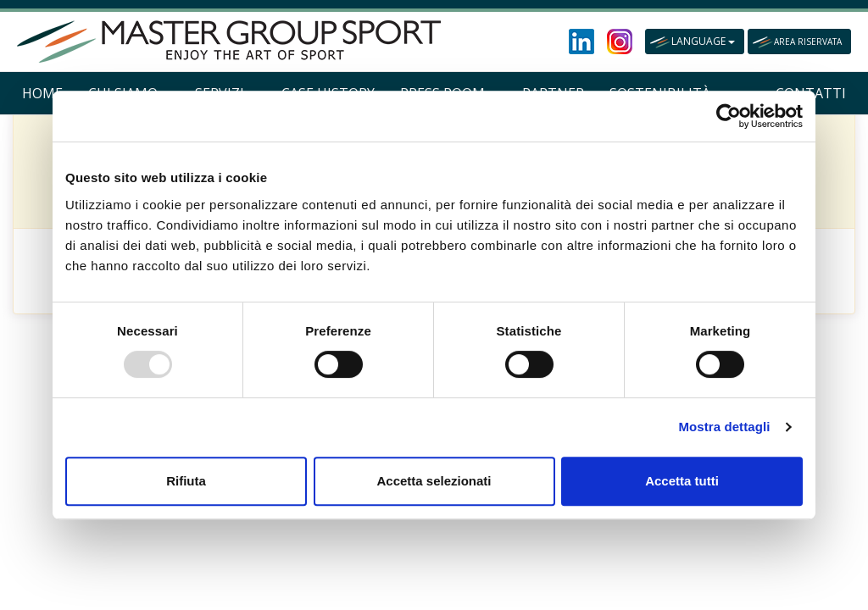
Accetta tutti (682, 481)
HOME (42, 93)
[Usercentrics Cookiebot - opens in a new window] (729, 116)
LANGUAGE (703, 41)
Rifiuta (186, 481)
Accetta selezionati (434, 481)
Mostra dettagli (724, 427)
